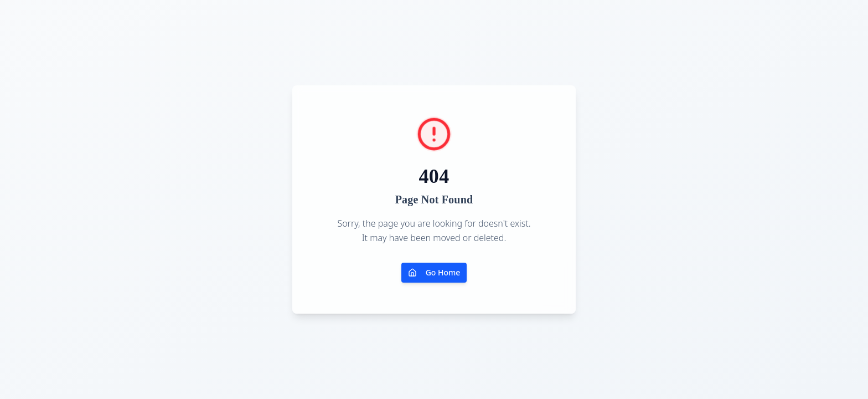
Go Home (434, 272)
